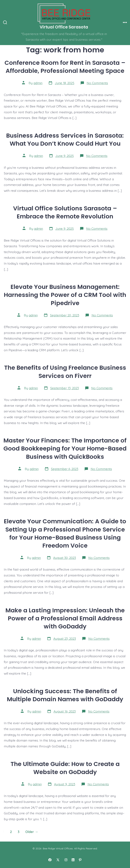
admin (38, 83)
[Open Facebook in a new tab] (50, 860)
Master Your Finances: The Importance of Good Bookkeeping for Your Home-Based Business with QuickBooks (65, 448)
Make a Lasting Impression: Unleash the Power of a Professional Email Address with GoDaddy (65, 618)
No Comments (97, 83)
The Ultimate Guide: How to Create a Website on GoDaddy (65, 768)
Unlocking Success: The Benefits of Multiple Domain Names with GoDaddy (65, 695)
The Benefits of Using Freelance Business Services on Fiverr (65, 372)
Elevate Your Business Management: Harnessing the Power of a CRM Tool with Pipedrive (65, 295)
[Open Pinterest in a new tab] (80, 860)
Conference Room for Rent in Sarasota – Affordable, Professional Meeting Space (65, 67)
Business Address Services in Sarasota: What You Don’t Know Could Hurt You (65, 139)
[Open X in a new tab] (58, 860)
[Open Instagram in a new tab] (66, 860)
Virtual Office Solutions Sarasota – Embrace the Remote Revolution (65, 212)
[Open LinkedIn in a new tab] (73, 860)
